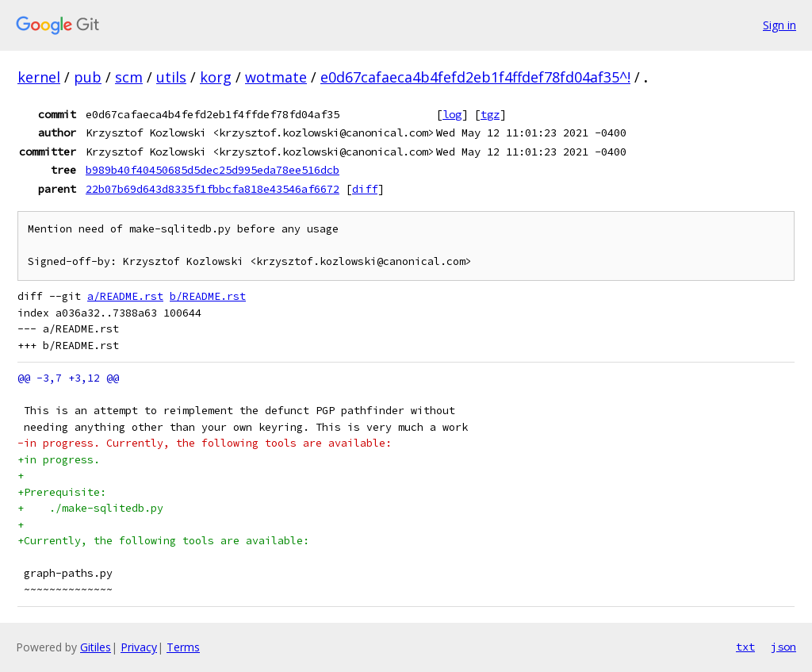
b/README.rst (208, 296)
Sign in (779, 25)
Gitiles (96, 647)
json (783, 647)
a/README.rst (125, 296)
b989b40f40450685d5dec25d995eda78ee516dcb (213, 170)
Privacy (139, 647)
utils (171, 77)
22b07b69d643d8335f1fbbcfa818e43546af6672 (213, 189)
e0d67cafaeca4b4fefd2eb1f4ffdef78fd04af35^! (475, 77)
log (452, 114)
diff (365, 189)
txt (745, 647)
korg (216, 77)
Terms (183, 647)
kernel (39, 77)
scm (129, 77)
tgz (490, 114)
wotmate (276, 77)
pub (88, 77)
